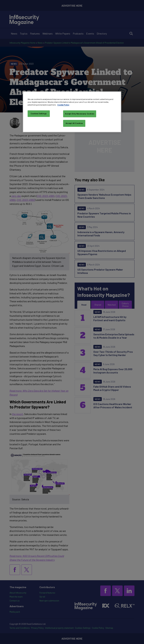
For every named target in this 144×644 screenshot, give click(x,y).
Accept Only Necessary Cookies (80, 114)
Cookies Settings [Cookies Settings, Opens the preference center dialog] (39, 113)
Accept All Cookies (74, 123)
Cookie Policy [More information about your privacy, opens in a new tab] (63, 105)
